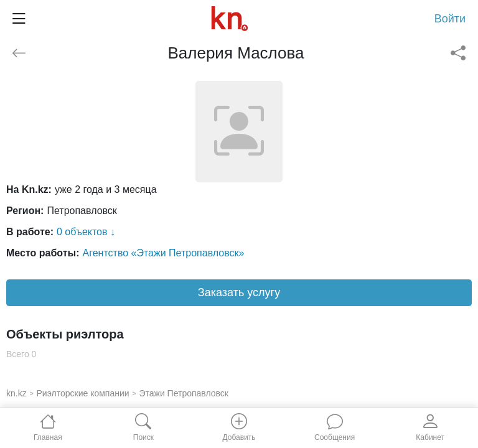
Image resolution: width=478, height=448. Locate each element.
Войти (450, 19)
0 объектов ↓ (86, 232)
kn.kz (16, 393)
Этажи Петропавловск (184, 393)
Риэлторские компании (83, 393)
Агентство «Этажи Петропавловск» (164, 253)
